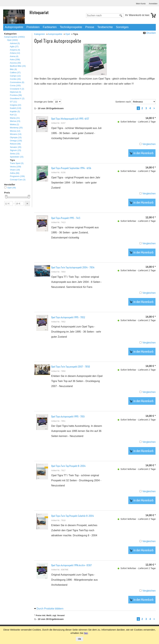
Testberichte (105, 27)
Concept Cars (18, 180)
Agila (14, 46)
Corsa (15, 85)
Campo (15, 76)
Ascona (15, 63)
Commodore (17, 82)
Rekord (15, 144)
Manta (15, 118)
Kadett (16, 108)
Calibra (15, 72)
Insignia (16, 105)
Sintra (15, 154)
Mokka (14, 124)
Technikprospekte (71, 27)
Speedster (17, 157)
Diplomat (15, 92)
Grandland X (17, 98)
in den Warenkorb (142, 153)
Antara (15, 53)
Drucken (151, 33)
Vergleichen (149, 144)
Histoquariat (39, 13)
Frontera (16, 95)
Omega (16, 141)
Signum (15, 150)
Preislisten (33, 27)
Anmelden (153, 4)
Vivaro (15, 170)
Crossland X (17, 89)
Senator (16, 147)
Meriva (15, 121)
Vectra (15, 167)
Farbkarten (50, 27)
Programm (17, 176)
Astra (15, 59)
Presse (90, 27)
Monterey (16, 128)
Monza (15, 131)
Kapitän (15, 111)
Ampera (15, 50)
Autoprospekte (14, 27)
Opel (12, 40)
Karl (13, 115)
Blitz (13, 69)
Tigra (12, 160)
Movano (16, 134)
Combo (15, 79)
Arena (14, 56)
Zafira (15, 173)
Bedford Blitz (18, 66)
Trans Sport (17, 163)
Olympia (16, 137)
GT (13, 102)
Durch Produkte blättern (50, 609)
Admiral (15, 43)
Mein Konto (141, 4)
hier (86, 633)
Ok (79, 639)
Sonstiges (122, 27)
